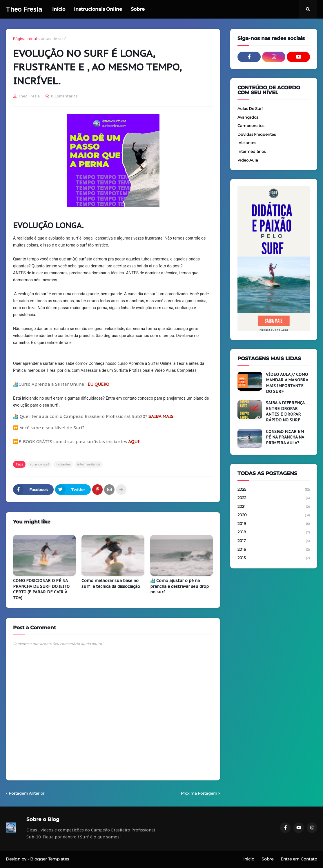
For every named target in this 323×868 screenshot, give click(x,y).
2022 (274, 498)
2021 (274, 507)
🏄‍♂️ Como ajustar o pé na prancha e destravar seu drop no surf (179, 586)
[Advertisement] (274, 613)
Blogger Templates (50, 859)
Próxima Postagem (199, 793)
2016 (274, 550)
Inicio (249, 859)
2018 (274, 532)
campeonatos (251, 126)
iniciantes (63, 464)
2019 (274, 524)
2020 (274, 515)
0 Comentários (64, 96)
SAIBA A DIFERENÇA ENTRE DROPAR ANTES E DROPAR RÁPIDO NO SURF (285, 411)
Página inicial (25, 39)
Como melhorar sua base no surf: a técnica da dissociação (111, 584)
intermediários (89, 464)
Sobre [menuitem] (138, 9)
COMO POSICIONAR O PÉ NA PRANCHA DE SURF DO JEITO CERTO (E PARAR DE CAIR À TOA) (41, 589)
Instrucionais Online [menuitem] (98, 9)
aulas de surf (53, 39)
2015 (274, 558)
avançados (248, 117)
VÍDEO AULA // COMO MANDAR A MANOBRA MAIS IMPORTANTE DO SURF (287, 383)
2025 (274, 490)
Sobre (267, 859)
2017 (274, 541)
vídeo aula (248, 160)
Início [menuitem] (59, 9)
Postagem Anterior (27, 793)
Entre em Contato (299, 859)
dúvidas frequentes (257, 134)
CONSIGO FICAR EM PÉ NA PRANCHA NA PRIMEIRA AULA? (285, 437)
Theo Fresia (24, 9)
